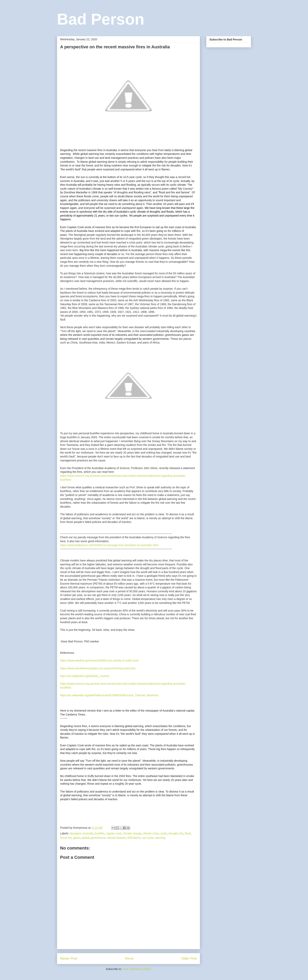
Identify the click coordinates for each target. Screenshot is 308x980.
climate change (132, 833)
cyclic (164, 833)
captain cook (114, 833)
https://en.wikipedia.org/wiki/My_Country (85, 676)
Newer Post (69, 958)
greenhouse (98, 838)
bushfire (100, 833)
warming (160, 838)
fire (181, 833)
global (86, 838)
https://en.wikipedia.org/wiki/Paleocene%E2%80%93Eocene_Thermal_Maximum (109, 695)
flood (188, 833)
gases (77, 838)
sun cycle (148, 838)
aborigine (75, 833)
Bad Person (101, 19)
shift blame (134, 838)
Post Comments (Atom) (137, 969)
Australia (88, 833)
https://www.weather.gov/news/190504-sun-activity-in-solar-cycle (99, 660)
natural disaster (116, 838)
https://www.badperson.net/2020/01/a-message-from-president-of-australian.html (109, 545)
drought (173, 833)
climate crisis (151, 833)
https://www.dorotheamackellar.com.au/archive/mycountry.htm (98, 668)
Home (129, 958)
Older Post (189, 958)
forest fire (66, 838)
